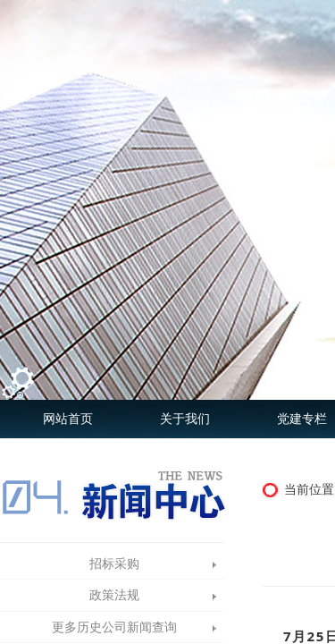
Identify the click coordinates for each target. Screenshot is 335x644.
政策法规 (114, 595)
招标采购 (114, 564)
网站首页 (68, 419)
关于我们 (185, 419)
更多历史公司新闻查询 (114, 627)
